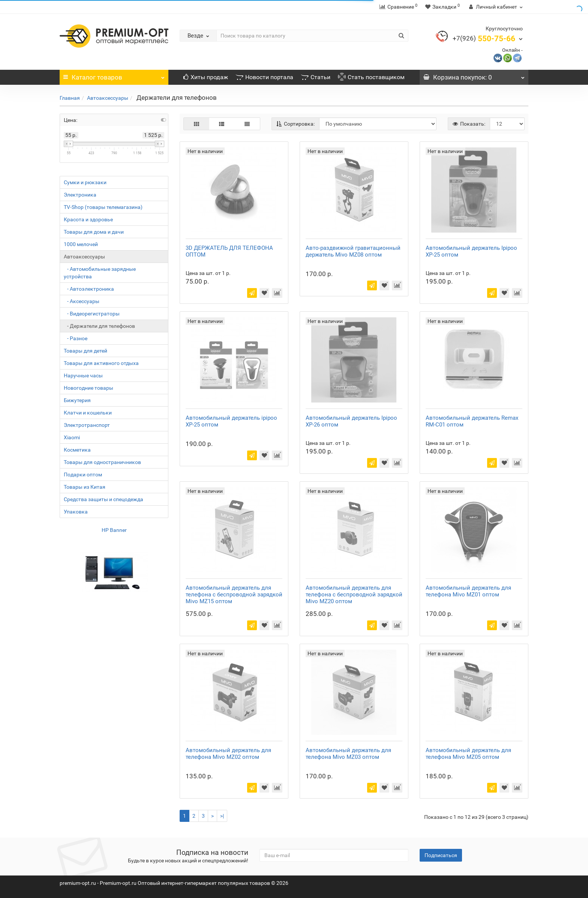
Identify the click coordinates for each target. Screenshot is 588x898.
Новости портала (264, 77)
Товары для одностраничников (102, 462)
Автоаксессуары (108, 98)
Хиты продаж (206, 77)
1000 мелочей (81, 244)
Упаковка (76, 512)
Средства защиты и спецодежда (103, 499)
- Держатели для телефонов (99, 326)
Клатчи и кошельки (88, 413)
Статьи (316, 77)
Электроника (80, 195)
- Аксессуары (82, 301)
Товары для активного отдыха (101, 363)
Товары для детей (85, 351)
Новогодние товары (88, 388)
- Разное (76, 338)
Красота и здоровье (88, 219)
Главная (70, 98)
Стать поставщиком (371, 77)
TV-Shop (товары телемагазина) (103, 207)
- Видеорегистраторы (92, 314)
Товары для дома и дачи (94, 232)
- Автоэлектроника (89, 289)
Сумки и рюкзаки (85, 182)
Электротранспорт (87, 425)
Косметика (77, 450)
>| (222, 816)
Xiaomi (72, 437)
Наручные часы (83, 375)
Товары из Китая (85, 487)
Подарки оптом (83, 475)
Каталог (114, 75)
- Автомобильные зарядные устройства (100, 273)
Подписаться (441, 855)
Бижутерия (77, 400)
